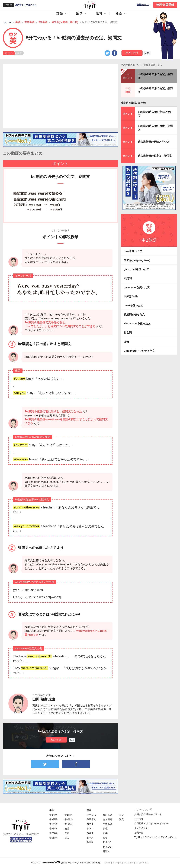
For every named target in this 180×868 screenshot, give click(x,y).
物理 (105, 829)
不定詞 (128, 278)
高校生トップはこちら (26, 5)
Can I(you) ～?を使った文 (139, 351)
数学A (90, 838)
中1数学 (53, 829)
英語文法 (91, 815)
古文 (121, 815)
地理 (67, 829)
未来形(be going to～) (137, 260)
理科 (99, 13)
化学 (105, 833)
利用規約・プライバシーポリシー (151, 823)
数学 (80, 13)
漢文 (121, 819)
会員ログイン (143, 5)
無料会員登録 (165, 5)
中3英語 (53, 824)
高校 (89, 810)
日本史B (107, 842)
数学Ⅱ (90, 829)
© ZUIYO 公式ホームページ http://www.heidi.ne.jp (66, 862)
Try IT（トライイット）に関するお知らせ (155, 837)
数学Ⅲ (90, 833)
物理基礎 (108, 815)
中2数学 (53, 833)
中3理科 (69, 824)
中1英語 (53, 815)
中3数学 (53, 838)
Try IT (90, 5)
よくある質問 (141, 828)
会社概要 (139, 819)
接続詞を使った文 (134, 314)
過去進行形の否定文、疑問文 (155, 156)
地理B (106, 851)
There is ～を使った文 (137, 323)
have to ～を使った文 (137, 287)
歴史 (67, 833)
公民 (67, 838)
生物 (105, 838)
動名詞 (128, 333)
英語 (60, 13)
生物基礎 (108, 824)
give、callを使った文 (136, 269)
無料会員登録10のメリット (148, 814)
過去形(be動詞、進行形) (133, 103)
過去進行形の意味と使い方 (154, 142)
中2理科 (69, 819)
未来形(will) (131, 296)
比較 (126, 342)
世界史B (107, 847)
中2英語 (53, 819)
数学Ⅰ (90, 824)
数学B (90, 842)
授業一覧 (139, 833)
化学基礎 (108, 819)
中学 (52, 810)
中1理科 (69, 815)
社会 (119, 13)
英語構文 (91, 819)
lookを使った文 (133, 251)
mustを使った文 (134, 305)
